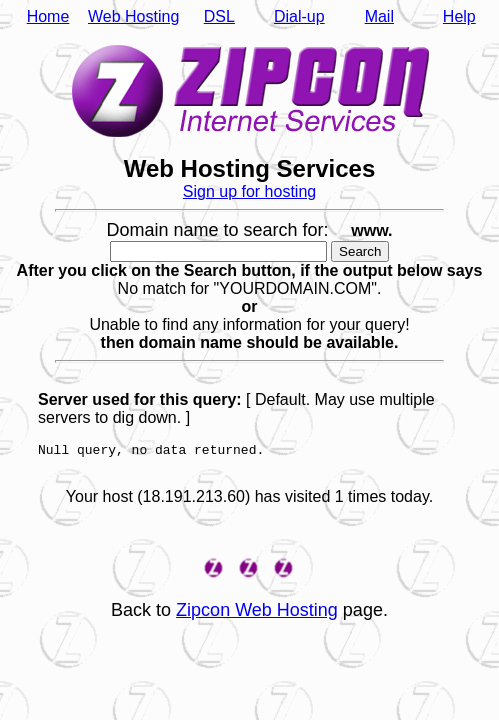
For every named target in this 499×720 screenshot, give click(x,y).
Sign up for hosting (249, 191)
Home (48, 16)
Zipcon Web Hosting (257, 616)
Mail (379, 16)
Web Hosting (133, 16)
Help (459, 16)
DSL (219, 16)
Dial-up (299, 16)
